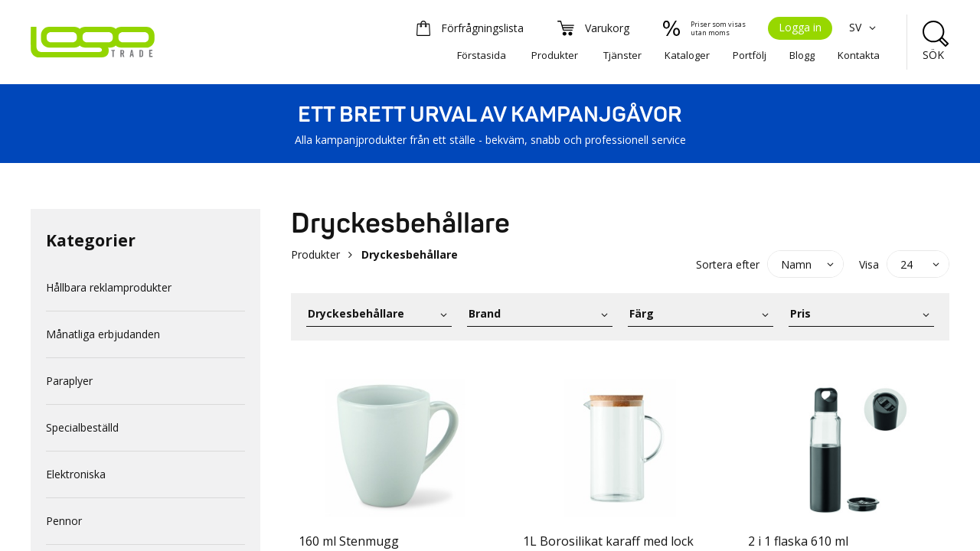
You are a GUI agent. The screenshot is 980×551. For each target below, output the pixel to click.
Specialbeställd (82, 427)
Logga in (800, 27)
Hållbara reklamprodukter (109, 287)
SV (864, 27)
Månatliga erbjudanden (103, 334)
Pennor (64, 521)
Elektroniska (76, 474)
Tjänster (622, 55)
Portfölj (750, 55)
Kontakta (859, 55)
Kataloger (687, 55)
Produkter (555, 55)
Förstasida (482, 55)
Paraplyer (69, 381)
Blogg (802, 55)
